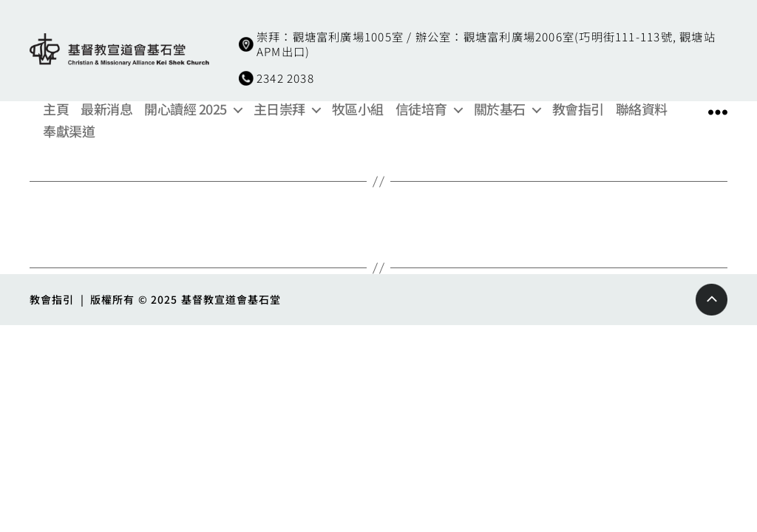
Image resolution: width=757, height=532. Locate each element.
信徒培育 (421, 109)
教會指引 (578, 109)
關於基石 (500, 109)
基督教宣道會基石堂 (231, 299)
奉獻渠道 (69, 132)
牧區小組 (358, 109)
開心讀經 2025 (186, 109)
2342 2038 (285, 78)
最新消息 (106, 109)
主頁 (56, 109)
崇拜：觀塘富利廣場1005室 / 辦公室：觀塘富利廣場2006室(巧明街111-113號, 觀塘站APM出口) (486, 44)
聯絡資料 (642, 109)
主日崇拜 (279, 109)
